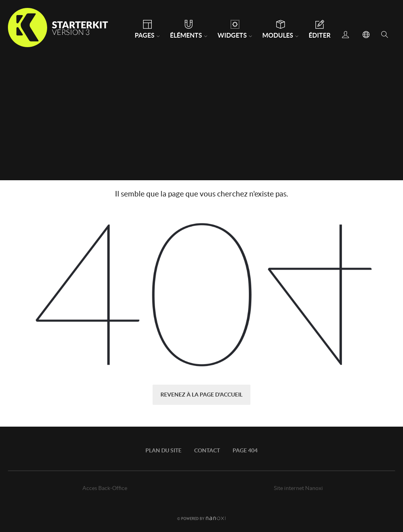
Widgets (232, 35)
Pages (145, 35)
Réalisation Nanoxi (201, 518)
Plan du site (163, 450)
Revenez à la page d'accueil (201, 395)
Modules (278, 35)
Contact (207, 450)
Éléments (186, 35)
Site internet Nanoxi (298, 488)
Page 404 (245, 450)
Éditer (320, 35)
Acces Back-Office (105, 488)
